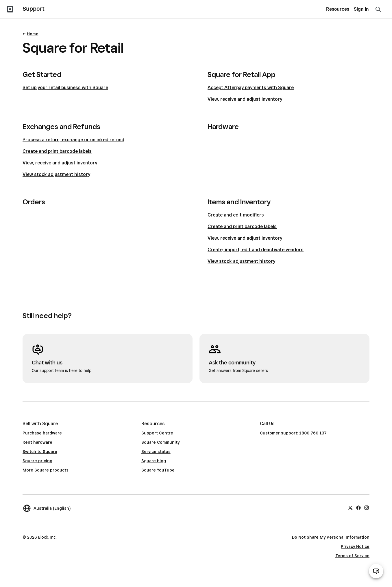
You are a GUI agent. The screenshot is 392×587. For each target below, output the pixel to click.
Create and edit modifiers (236, 215)
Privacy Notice (355, 546)
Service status (156, 452)
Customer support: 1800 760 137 (293, 433)
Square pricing (37, 461)
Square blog (154, 461)
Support (34, 9)
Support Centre (157, 433)
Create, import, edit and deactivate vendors (256, 250)
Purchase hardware (42, 433)
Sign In (361, 9)
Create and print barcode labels (57, 151)
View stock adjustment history (56, 174)
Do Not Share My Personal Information (331, 537)
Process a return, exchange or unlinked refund (73, 140)
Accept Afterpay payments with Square (251, 88)
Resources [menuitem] (338, 9)
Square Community (160, 442)
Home (33, 34)
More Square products (46, 470)
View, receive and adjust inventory (245, 99)
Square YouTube (158, 470)
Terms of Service (352, 556)
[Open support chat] (376, 571)
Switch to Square (40, 452)
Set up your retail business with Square (65, 88)
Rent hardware (37, 442)
